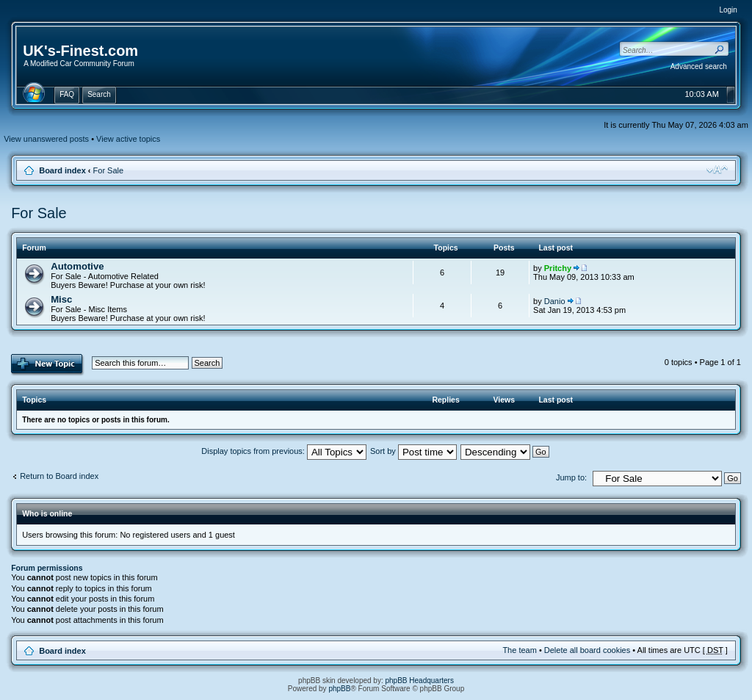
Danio (555, 301)
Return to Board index (59, 476)
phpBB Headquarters (420, 681)
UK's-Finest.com (80, 51)
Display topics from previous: (284, 451)
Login (728, 10)
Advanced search (699, 66)
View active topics (128, 139)
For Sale (109, 170)
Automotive (77, 266)
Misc (61, 299)
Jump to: (571, 477)
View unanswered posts (46, 139)
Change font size (717, 170)
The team (519, 650)
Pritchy (558, 268)
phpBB (339, 689)
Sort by (413, 451)
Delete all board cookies (587, 650)
